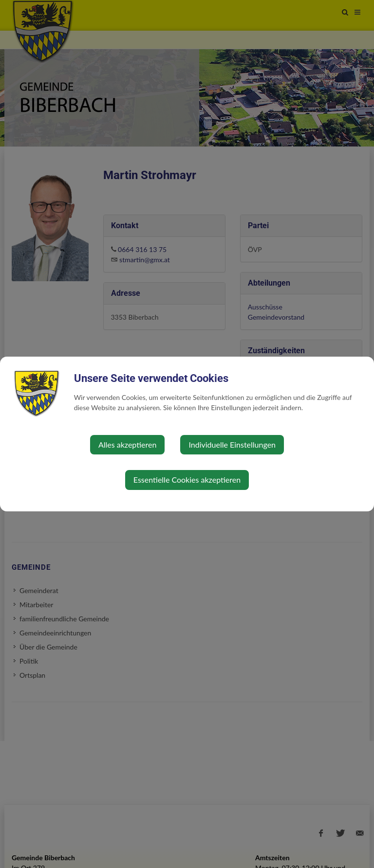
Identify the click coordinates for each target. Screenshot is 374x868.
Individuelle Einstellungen (232, 444)
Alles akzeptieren (127, 444)
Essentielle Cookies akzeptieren (187, 479)
